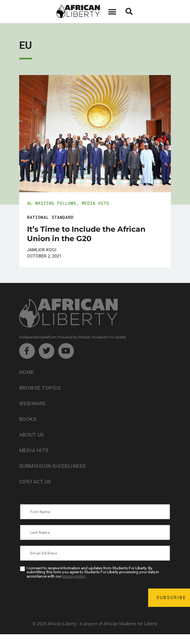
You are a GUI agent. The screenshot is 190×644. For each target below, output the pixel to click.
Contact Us (35, 482)
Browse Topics (40, 388)
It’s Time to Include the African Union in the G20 (86, 234)
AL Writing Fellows (52, 203)
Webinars (32, 403)
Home (27, 372)
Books (28, 419)
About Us (32, 435)
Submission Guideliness (53, 466)
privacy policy (74, 576)
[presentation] (80, 597)
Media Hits (95, 203)
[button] (112, 12)
